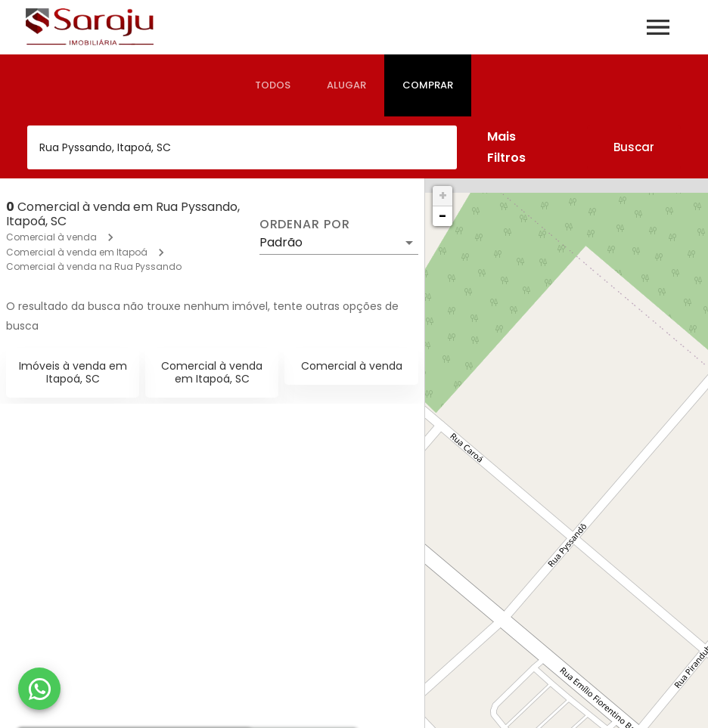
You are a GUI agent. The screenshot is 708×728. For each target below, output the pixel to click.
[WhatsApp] (39, 689)
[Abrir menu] (658, 27)
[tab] (273, 85)
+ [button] (443, 195)
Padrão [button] (281, 242)
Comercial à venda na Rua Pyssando (94, 266)
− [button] (442, 216)
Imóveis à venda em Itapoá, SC (73, 372)
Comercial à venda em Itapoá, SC (212, 372)
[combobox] (242, 147)
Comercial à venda (51, 237)
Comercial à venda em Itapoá (77, 252)
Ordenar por (305, 225)
